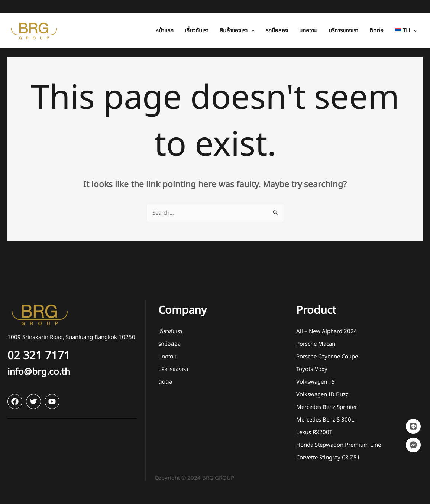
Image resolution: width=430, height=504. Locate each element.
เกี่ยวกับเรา (170, 331)
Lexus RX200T (314, 433)
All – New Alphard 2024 (327, 331)
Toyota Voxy (312, 369)
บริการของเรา (173, 369)
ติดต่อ (165, 382)
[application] (251, 17)
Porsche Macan (316, 344)
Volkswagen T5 (316, 382)
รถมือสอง (169, 344)
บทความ (167, 357)
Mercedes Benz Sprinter (327, 407)
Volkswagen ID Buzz (322, 395)
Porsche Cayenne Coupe (327, 357)
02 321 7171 (39, 356)
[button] (237, 17)
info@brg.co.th (39, 372)
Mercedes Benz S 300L (325, 420)
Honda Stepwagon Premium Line (339, 445)
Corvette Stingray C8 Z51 (328, 458)
